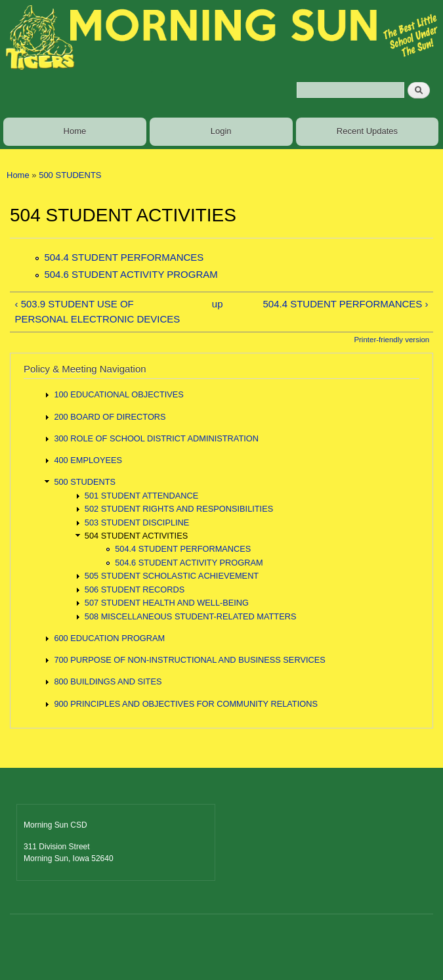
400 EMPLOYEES (88, 460)
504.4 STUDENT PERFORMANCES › (346, 304)
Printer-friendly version (391, 340)
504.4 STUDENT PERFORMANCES (124, 257)
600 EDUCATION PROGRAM (109, 638)
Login (221, 131)
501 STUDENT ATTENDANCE (142, 496)
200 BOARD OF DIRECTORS (110, 417)
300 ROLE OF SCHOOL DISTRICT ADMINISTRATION (156, 438)
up (218, 304)
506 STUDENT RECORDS (135, 590)
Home (75, 131)
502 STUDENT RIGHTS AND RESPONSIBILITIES (179, 509)
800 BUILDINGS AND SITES (108, 681)
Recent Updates (367, 131)
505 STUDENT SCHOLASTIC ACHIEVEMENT (172, 576)
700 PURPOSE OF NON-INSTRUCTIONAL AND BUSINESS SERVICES (189, 660)
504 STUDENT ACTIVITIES (136, 536)
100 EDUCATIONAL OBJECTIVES (118, 394)
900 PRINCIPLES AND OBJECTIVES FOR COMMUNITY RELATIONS (186, 704)
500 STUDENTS (70, 175)
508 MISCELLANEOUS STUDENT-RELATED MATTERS (191, 616)
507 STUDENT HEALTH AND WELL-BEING (167, 603)
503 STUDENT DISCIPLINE (137, 523)
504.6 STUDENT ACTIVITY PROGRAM (131, 274)
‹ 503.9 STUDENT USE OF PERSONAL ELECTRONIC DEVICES (97, 311)
